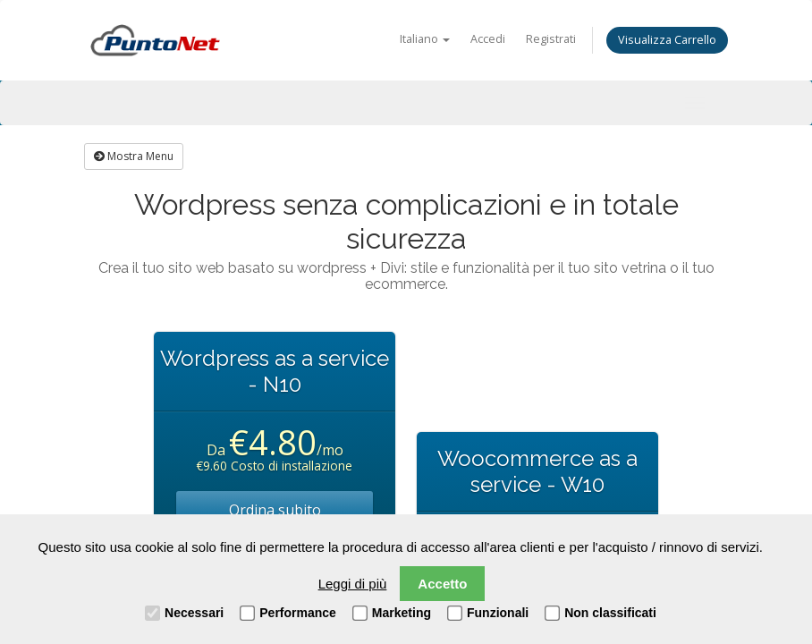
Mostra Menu (134, 156)
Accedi (488, 39)
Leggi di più (353, 584)
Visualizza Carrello (667, 40)
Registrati (551, 39)
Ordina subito (275, 510)
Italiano (425, 39)
